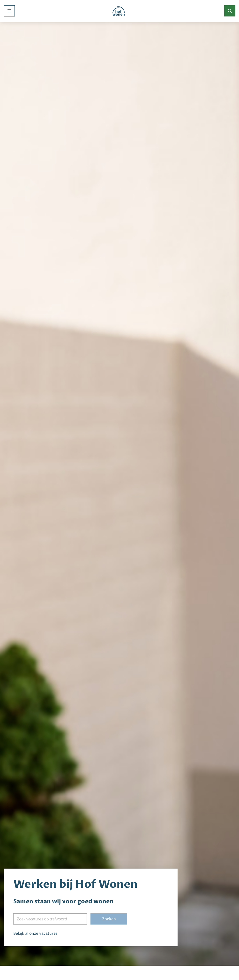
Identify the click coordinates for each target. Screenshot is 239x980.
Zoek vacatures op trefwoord (42, 887)
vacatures (48, 901)
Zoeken (109, 887)
